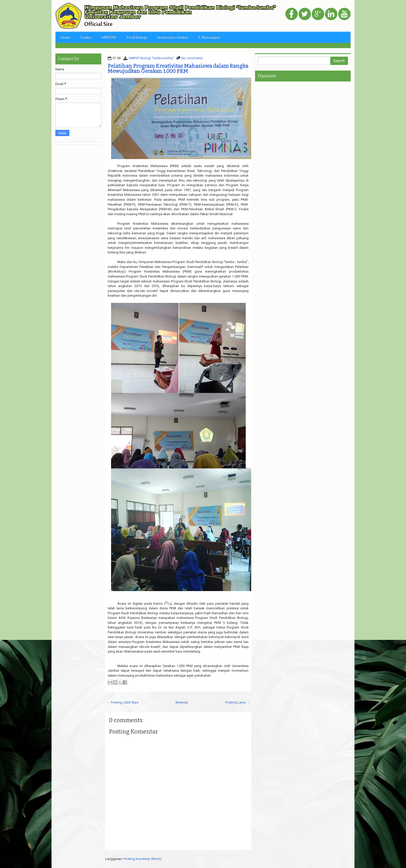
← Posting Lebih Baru (122, 702)
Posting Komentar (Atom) (143, 859)
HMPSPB (109, 37)
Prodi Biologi (137, 37)
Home (65, 37)
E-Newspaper (210, 37)
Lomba (86, 37)
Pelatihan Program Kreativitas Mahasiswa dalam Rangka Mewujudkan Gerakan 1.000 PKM (178, 69)
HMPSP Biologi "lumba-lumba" (151, 58)
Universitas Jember (173, 37)
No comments (192, 58)
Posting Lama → (238, 702)
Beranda (182, 702)
